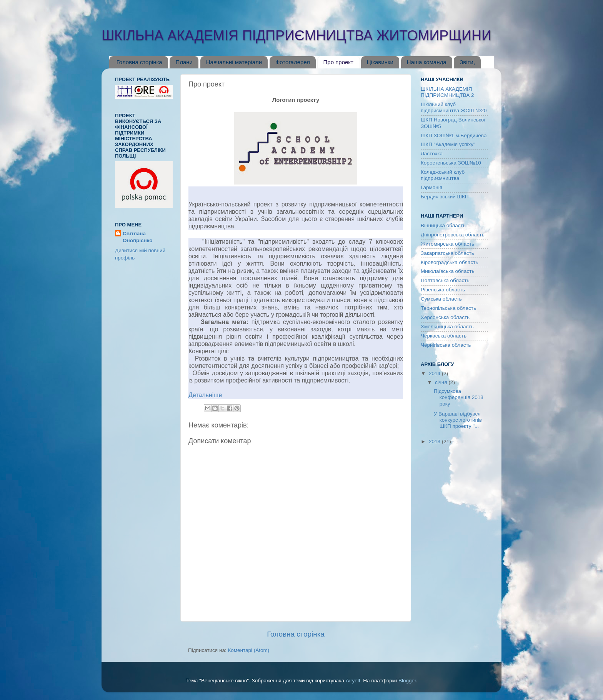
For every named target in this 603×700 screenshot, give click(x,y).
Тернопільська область (448, 308)
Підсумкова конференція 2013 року (459, 397)
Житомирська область (447, 244)
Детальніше (205, 395)
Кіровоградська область (449, 262)
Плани (184, 62)
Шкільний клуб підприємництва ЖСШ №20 (454, 107)
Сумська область (441, 299)
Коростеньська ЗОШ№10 (451, 163)
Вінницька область (443, 225)
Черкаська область (444, 336)
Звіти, (467, 62)
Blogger (407, 681)
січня (442, 382)
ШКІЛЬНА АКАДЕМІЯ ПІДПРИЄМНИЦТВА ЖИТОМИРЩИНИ (297, 36)
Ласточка (432, 154)
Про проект (338, 62)
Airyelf (353, 681)
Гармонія (431, 187)
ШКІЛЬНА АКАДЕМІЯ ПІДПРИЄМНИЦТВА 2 (447, 92)
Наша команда (427, 62)
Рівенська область (443, 290)
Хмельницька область (447, 327)
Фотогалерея (293, 62)
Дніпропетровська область (453, 235)
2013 (435, 441)
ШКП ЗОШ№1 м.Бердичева (454, 136)
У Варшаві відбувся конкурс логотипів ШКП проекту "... (458, 420)
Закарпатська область (447, 253)
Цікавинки (380, 62)
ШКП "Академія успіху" (448, 144)
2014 (435, 373)
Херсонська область (445, 317)
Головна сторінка (139, 62)
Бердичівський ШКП (445, 197)
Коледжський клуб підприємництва (443, 175)
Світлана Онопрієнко (138, 237)
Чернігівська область (446, 345)
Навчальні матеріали (234, 62)
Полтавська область (445, 280)
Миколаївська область (447, 271)
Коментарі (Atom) (248, 650)
